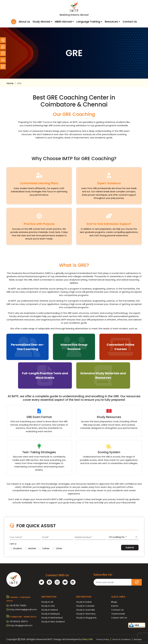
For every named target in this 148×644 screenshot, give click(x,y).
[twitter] (41, 582)
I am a (13, 544)
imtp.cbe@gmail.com (21, 625)
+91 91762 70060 (18, 606)
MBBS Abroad (63, 22)
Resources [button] (111, 22)
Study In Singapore (86, 618)
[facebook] (49, 582)
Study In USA (48, 606)
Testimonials (118, 614)
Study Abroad (41, 22)
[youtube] (65, 582)
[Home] (14, 22)
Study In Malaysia (51, 614)
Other (59, 548)
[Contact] (3, 60)
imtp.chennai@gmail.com (23, 609)
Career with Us (119, 618)
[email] (3, 53)
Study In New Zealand (53, 622)
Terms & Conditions (121, 639)
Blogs (114, 602)
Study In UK (47, 602)
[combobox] (123, 537)
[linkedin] (73, 582)
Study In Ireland (50, 610)
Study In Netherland (52, 618)
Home (10, 83)
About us (24, 22)
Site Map (138, 639)
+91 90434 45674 (18, 621)
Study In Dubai (84, 602)
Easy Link (87, 639)
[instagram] (57, 582)
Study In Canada (85, 606)
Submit (130, 548)
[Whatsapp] (3, 47)
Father (46, 548)
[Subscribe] (137, 582)
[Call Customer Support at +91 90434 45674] (3, 40)
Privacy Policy (103, 639)
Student (18, 548)
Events (115, 606)
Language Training (88, 22)
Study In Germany (86, 614)
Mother (32, 548)
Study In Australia (86, 610)
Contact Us (130, 22)
